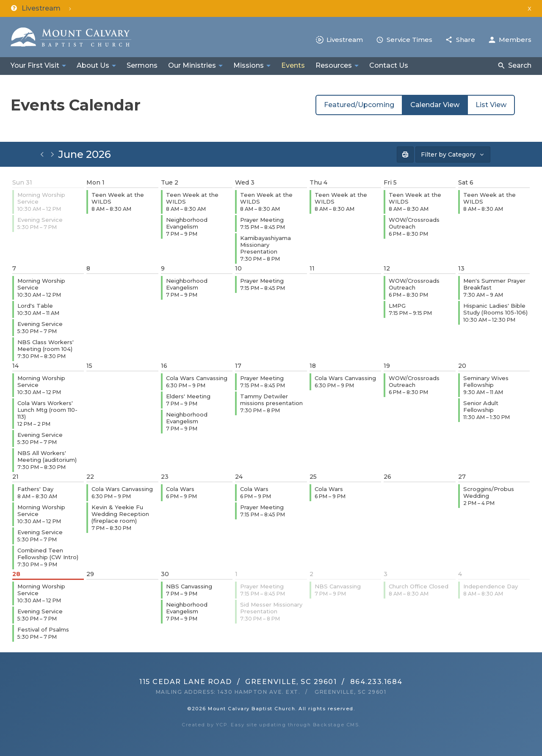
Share (466, 40)
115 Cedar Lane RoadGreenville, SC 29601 (238, 682)
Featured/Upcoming (359, 105)
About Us (93, 65)
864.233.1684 (376, 682)
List (491, 105)
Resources (334, 65)
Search (520, 65)
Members (515, 40)
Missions (249, 65)
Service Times (409, 40)
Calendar (435, 105)
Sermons (142, 65)
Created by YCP (205, 725)
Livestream (345, 40)
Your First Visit (35, 65)
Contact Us (389, 65)
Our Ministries (192, 65)
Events (293, 65)
